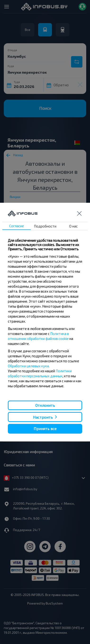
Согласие (17, 226)
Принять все (45, 429)
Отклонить (45, 405)
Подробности (45, 226)
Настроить (43, 417)
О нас (73, 226)
